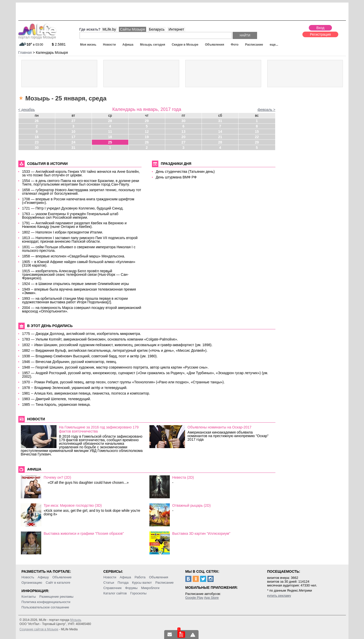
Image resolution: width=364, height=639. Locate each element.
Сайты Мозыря (132, 29)
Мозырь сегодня (153, 45)
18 (110, 137)
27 (73, 121)
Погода (123, 583)
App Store (212, 598)
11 (110, 132)
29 (147, 121)
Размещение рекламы (56, 597)
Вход (320, 28)
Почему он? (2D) (58, 477)
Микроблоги (150, 588)
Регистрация (320, 34)
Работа (140, 577)
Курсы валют (142, 583)
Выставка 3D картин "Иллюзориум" (201, 533)
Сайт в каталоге (58, 583)
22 (257, 137)
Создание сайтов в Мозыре (39, 629)
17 (73, 137)
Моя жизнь (88, 45)
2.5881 (59, 44)
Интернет (176, 29)
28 (110, 121)
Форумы (131, 588)
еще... (274, 45)
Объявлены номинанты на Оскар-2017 (220, 427)
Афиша (128, 45)
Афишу (43, 577)
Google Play (194, 598)
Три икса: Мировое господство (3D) (73, 505)
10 (73, 132)
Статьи (109, 583)
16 (37, 137)
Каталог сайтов (115, 593)
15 (257, 132)
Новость (28, 577)
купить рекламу (279, 596)
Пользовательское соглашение (45, 607)
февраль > (267, 110)
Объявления (214, 45)
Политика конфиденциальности (46, 602)
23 (37, 142)
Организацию (32, 583)
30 (184, 121)
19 (147, 137)
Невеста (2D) (183, 477)
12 (147, 132)
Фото (235, 45)
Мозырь (76, 620)
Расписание (254, 45)
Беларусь (157, 29)
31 (220, 121)
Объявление (62, 577)
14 (220, 132)
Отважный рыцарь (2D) (192, 505)
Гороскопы (138, 593)
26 (37, 121)
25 (110, 142)
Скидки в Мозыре (185, 45)
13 (184, 132)
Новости (109, 45)
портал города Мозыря (38, 36)
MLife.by (109, 29)
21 (220, 137)
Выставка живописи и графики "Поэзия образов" (84, 533)
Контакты (29, 597)
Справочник (113, 588)
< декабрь (27, 110)
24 (73, 142)
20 (184, 137)
